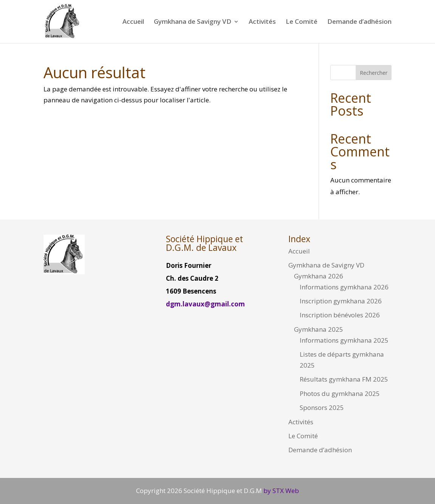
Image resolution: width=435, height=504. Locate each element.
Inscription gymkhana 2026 (341, 301)
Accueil (133, 22)
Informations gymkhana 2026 (344, 287)
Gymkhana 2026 (319, 276)
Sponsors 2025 (322, 407)
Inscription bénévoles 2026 (340, 315)
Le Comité (302, 22)
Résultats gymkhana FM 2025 (344, 379)
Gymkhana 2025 (319, 329)
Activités (262, 22)
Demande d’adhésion (359, 22)
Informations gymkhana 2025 (344, 340)
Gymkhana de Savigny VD (193, 22)
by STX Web (280, 491)
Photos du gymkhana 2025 (340, 393)
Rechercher (374, 73)
